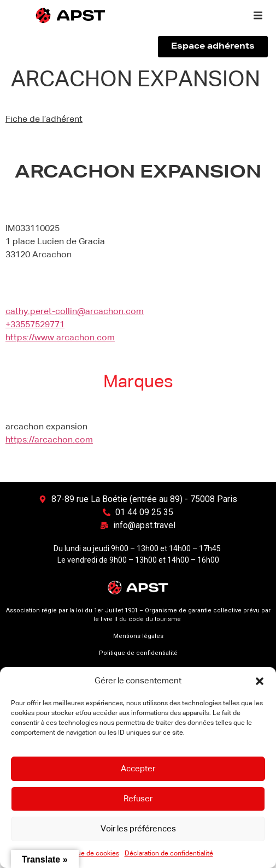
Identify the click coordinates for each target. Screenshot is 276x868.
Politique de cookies (89, 854)
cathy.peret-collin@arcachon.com (75, 312)
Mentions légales (138, 636)
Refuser (138, 799)
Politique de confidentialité (138, 653)
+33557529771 (35, 325)
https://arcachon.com (49, 440)
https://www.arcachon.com (60, 338)
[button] (260, 681)
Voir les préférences (138, 829)
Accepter (138, 769)
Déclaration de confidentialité (169, 854)
